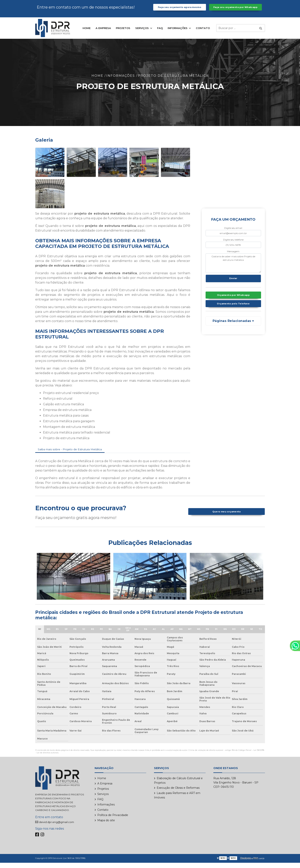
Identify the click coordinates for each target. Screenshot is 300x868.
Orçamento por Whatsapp (233, 301)
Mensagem (233, 255)
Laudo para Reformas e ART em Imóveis (177, 801)
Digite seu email (233, 232)
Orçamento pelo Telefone (233, 311)
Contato (203, 32)
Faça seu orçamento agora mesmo (179, 9)
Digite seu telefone (233, 244)
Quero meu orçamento (227, 517)
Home (87, 32)
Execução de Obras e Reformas (178, 793)
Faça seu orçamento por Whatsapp (235, 9)
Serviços (142, 32)
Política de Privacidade (113, 820)
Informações (178, 32)
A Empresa (103, 32)
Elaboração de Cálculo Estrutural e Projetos (178, 786)
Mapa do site (106, 826)
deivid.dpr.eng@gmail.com (58, 828)
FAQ (160, 32)
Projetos (123, 32)
